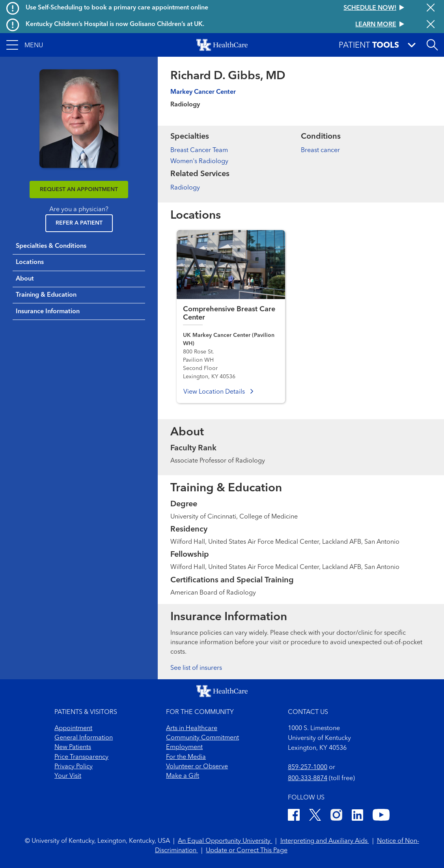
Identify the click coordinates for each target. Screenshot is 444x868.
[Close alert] (431, 8)
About (25, 279)
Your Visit (68, 776)
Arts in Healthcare (192, 729)
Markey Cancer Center (203, 92)
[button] (25, 45)
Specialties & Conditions (51, 246)
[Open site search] (432, 45)
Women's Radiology (199, 162)
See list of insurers (196, 668)
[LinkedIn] (357, 816)
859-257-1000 (308, 768)
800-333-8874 (308, 779)
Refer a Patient (79, 223)
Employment (184, 747)
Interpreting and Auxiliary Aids (325, 841)
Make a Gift (183, 776)
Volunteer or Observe (197, 767)
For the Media (186, 757)
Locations (30, 262)
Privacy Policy (74, 767)
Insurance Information (48, 312)
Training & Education (46, 295)
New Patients (73, 747)
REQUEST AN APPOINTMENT (79, 190)
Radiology (185, 188)
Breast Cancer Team (199, 151)
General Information (84, 738)
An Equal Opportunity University (225, 841)
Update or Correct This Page (247, 851)
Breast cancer (320, 151)
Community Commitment (202, 738)
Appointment (73, 729)
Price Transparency (81, 757)
